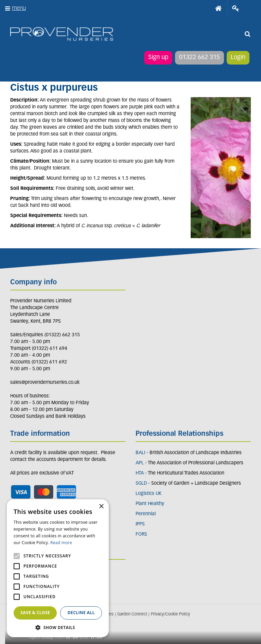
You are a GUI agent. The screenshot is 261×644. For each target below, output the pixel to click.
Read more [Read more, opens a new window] (61, 543)
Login (238, 58)
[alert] (58, 568)
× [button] (101, 507)
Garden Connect (132, 614)
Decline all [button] (81, 613)
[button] (58, 627)
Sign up (158, 58)
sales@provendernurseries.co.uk (45, 383)
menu (19, 8)
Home (219, 8)
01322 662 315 (199, 58)
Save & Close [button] (35, 613)
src (247, 34)
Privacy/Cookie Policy (170, 614)
